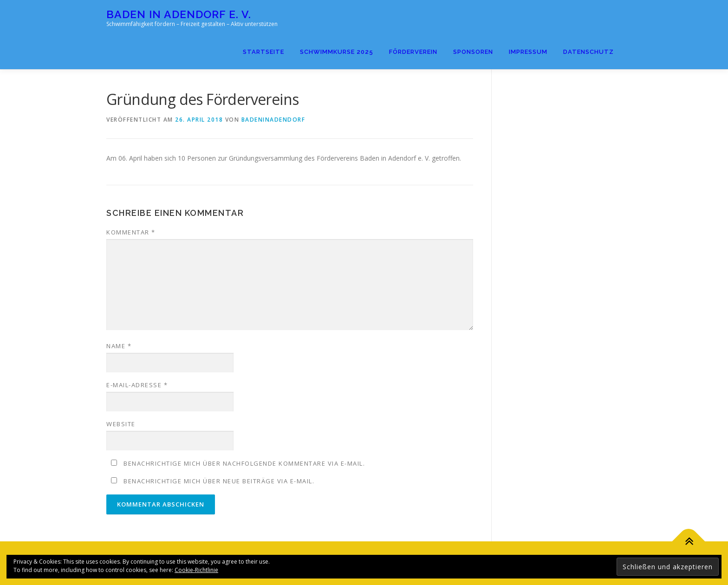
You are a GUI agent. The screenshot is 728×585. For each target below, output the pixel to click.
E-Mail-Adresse (137, 385)
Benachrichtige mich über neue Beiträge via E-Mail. (219, 481)
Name (119, 346)
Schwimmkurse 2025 (337, 52)
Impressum (528, 52)
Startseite (263, 52)
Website (121, 424)
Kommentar (131, 232)
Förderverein (413, 52)
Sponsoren (473, 52)
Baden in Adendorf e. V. (179, 14)
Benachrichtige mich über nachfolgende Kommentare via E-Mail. (244, 463)
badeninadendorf (273, 120)
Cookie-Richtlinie (196, 570)
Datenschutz (588, 52)
